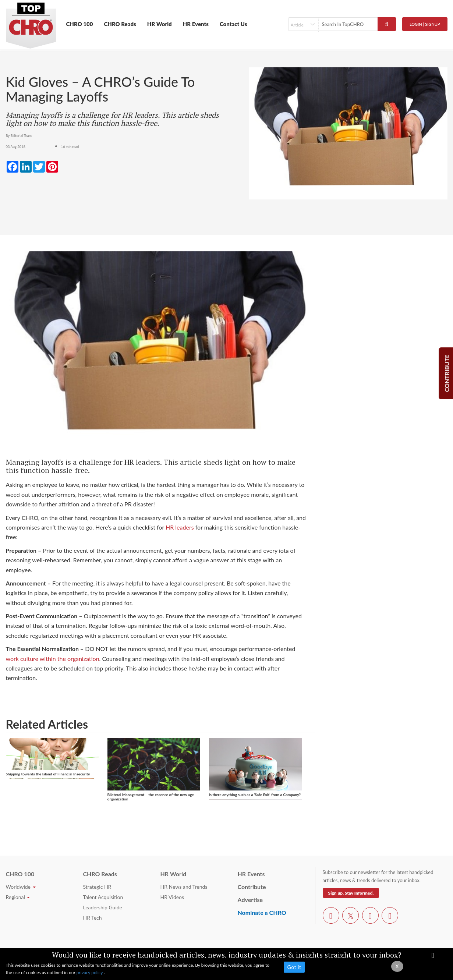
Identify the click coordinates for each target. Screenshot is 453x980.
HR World (160, 24)
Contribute (252, 887)
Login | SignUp (425, 24)
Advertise (250, 900)
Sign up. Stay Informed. (351, 893)
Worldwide (21, 887)
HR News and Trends (184, 887)
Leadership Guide (103, 907)
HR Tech (93, 918)
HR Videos (172, 897)
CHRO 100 (80, 24)
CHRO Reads (120, 24)
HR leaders (180, 527)
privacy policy (90, 972)
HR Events (196, 24)
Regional (18, 897)
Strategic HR (97, 887)
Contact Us (233, 24)
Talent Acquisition (103, 897)
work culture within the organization (53, 659)
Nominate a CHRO (262, 912)
